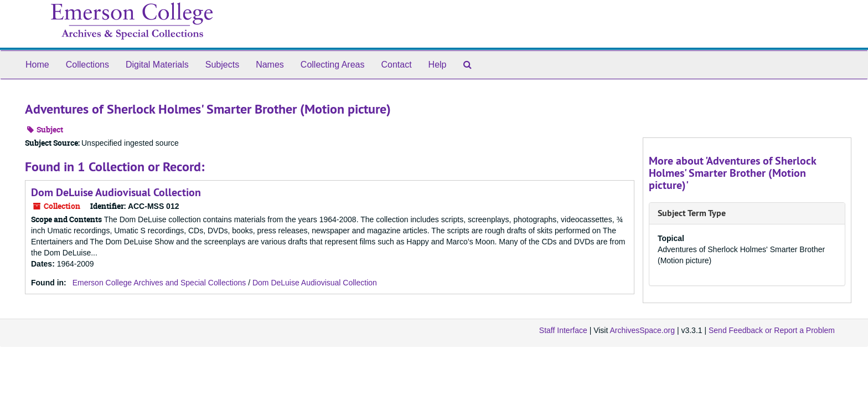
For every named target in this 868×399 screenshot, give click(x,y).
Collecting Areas (333, 65)
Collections (87, 65)
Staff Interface (563, 330)
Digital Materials (157, 65)
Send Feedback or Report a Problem (772, 330)
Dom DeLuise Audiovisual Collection (116, 192)
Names (270, 65)
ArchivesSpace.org (642, 330)
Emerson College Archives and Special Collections (159, 283)
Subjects (222, 65)
